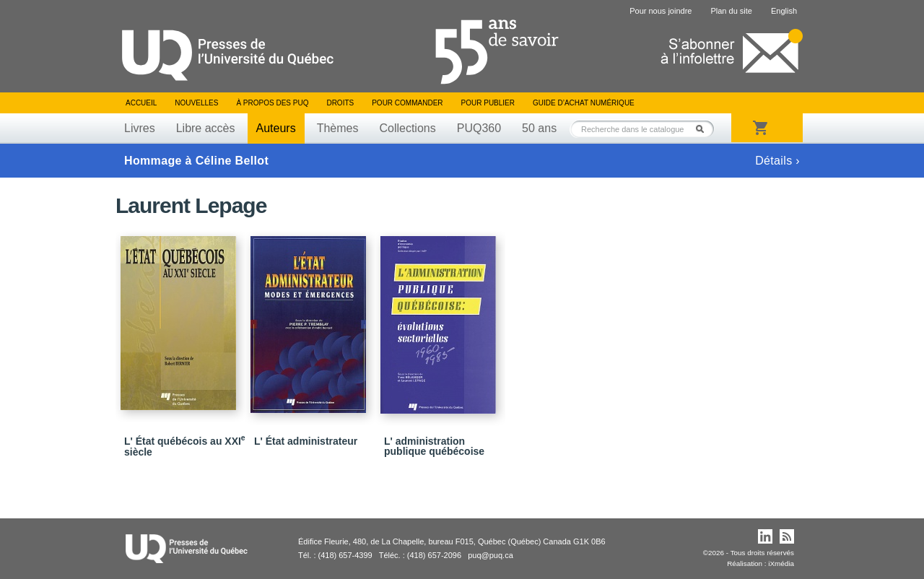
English (784, 11)
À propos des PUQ (272, 103)
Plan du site (731, 11)
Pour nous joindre (661, 11)
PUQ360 (479, 128)
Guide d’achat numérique (584, 103)
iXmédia (781, 563)
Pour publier (488, 103)
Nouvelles (196, 103)
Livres (140, 128)
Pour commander (407, 103)
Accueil (141, 103)
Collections (407, 128)
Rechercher (704, 129)
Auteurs (276, 128)
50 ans (539, 128)
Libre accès (206, 128)
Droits (340, 103)
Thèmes (338, 128)
